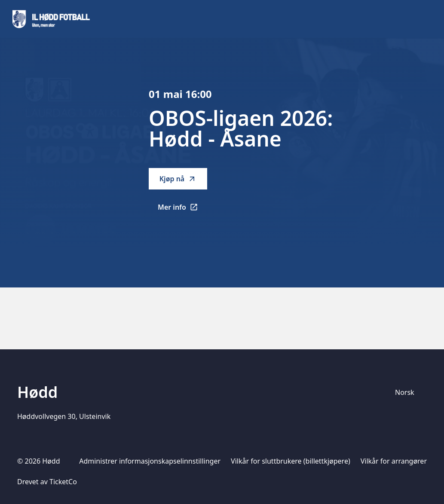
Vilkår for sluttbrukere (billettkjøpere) (291, 461)
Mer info (182, 210)
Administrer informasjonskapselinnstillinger (150, 461)
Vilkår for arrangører (394, 461)
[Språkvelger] (408, 392)
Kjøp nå (178, 179)
